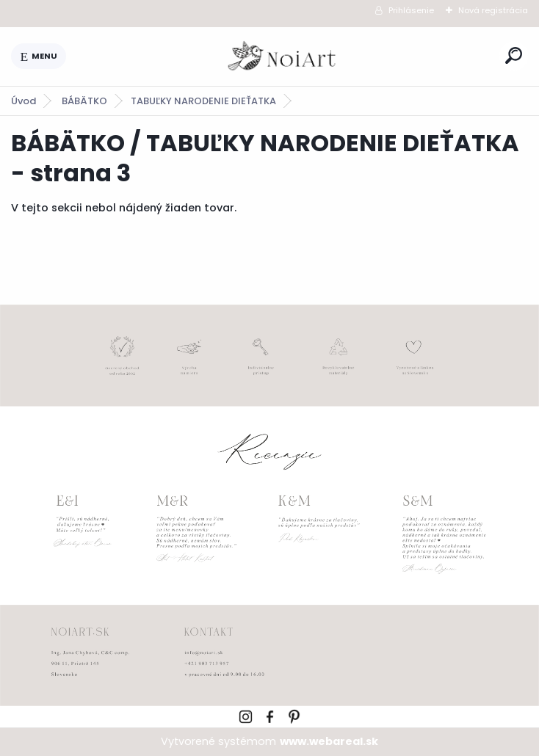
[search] (514, 55)
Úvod (23, 101)
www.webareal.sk (329, 741)
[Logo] (283, 57)
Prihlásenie (411, 10)
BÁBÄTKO (84, 101)
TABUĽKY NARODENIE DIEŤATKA (203, 101)
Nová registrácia (493, 10)
